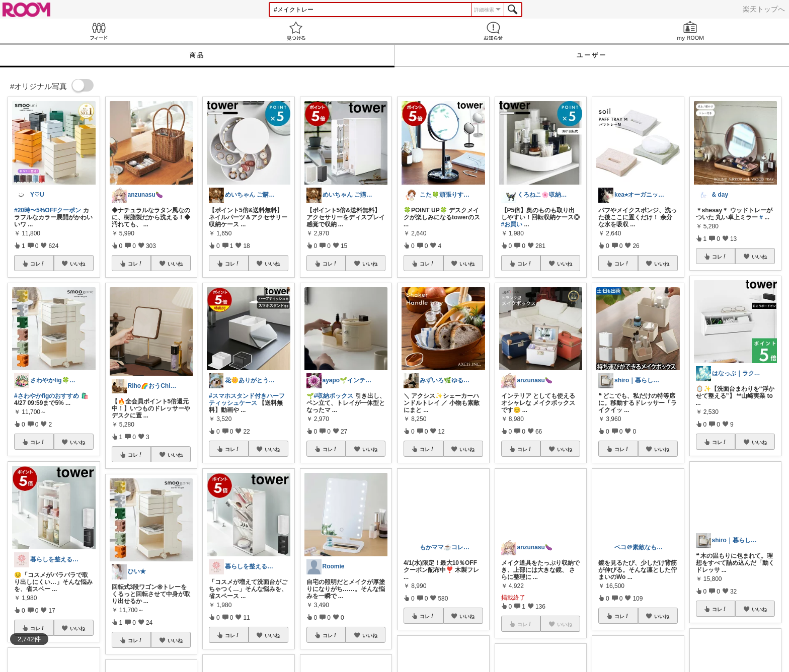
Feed (99, 31)
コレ (38, 264)
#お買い (512, 224)
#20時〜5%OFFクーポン (48, 210)
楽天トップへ (764, 9)
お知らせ (493, 31)
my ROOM (690, 31)
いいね (77, 264)
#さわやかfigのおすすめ (47, 396)
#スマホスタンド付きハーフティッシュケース (247, 399)
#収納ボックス (334, 396)
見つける (296, 31)
